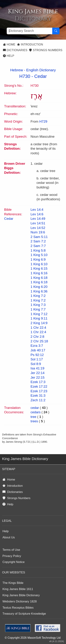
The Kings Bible (13, 583)
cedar (35, 408)
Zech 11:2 (38, 400)
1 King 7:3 (38, 305)
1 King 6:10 (39, 264)
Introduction (30, 44)
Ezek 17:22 (39, 386)
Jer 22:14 (38, 373)
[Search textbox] (29, 31)
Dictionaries (15, 50)
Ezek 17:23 (39, 391)
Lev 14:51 (38, 223)
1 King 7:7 (38, 309)
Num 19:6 (38, 232)
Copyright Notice (14, 562)
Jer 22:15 (38, 377)
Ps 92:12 (37, 355)
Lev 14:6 (37, 214)
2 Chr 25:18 (39, 341)
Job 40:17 (38, 350)
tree (34, 417)
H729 (43, 121)
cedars (36, 412)
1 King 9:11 (39, 318)
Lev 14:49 (38, 219)
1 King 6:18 (39, 278)
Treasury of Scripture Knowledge (24, 614)
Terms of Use (11, 550)
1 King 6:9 (38, 259)
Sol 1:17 (37, 359)
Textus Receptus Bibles (18, 608)
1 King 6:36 (39, 291)
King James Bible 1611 (18, 589)
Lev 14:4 (37, 210)
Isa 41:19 (37, 368)
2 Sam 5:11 (39, 237)
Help (9, 56)
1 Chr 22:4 (38, 328)
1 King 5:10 (39, 255)
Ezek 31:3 (38, 396)
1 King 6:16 (39, 273)
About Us (9, 537)
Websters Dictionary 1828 (20, 601)
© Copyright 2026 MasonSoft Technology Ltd (33, 638)
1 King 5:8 (38, 250)
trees (34, 421)
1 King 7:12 (39, 314)
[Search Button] (56, 31)
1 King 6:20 (39, 287)
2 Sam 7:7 (38, 246)
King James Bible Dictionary (21, 595)
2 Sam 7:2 (38, 241)
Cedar (41, 76)
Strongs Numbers (46, 50)
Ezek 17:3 (38, 382)
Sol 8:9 (36, 364)
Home (9, 44)
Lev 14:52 (38, 228)
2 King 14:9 (39, 323)
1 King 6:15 (39, 268)
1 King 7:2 (38, 296)
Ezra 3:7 (37, 346)
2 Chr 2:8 (37, 337)
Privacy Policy (12, 556)
